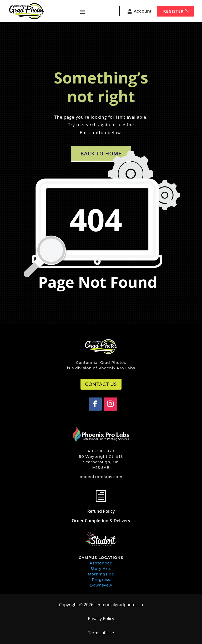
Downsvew (101, 585)
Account (142, 11)
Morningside (101, 574)
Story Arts (101, 569)
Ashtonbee (101, 563)
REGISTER (173, 11)
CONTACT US (101, 384)
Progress (101, 580)
